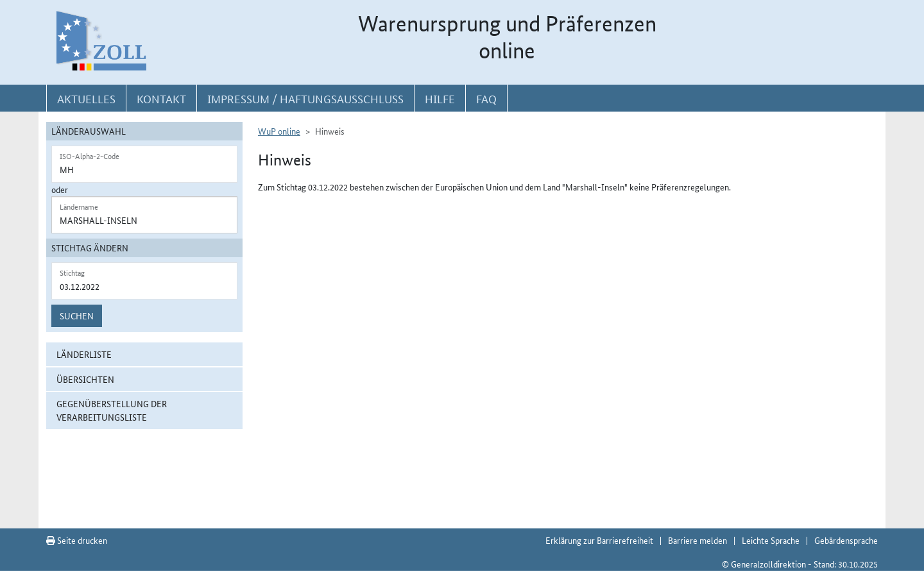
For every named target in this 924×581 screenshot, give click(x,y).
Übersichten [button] (85, 379)
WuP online (279, 131)
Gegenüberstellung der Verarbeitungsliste (112, 410)
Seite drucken (77, 540)
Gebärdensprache (846, 540)
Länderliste (84, 354)
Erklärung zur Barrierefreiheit (599, 540)
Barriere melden (697, 540)
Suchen (77, 316)
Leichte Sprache (771, 540)
